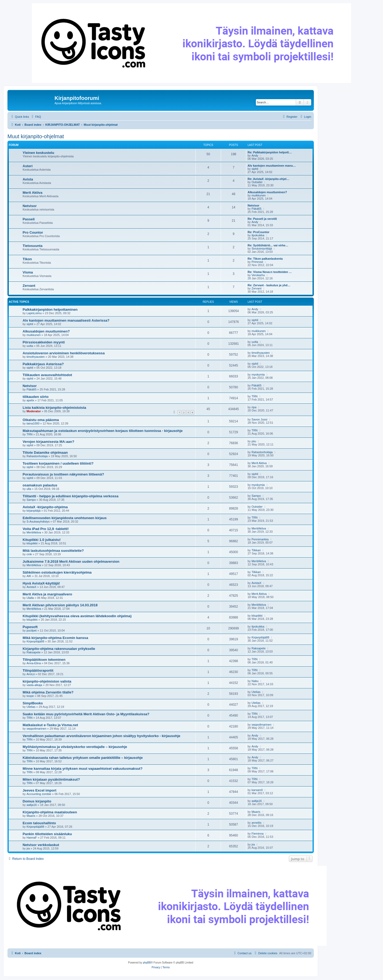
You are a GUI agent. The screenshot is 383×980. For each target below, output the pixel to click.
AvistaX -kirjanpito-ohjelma (45, 507)
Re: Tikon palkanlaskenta (265, 259)
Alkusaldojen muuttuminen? (267, 192)
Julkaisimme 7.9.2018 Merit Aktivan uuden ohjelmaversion (71, 561)
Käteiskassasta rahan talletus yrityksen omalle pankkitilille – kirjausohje (83, 758)
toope (30, 696)
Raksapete (34, 652)
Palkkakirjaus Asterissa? (43, 364)
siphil (255, 169)
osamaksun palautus (40, 485)
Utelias (256, 692)
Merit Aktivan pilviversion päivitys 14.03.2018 (60, 605)
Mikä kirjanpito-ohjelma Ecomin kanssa (55, 638)
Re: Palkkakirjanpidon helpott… (270, 152)
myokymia (258, 375)
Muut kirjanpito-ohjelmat (36, 136)
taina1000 (33, 423)
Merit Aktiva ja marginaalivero (47, 594)
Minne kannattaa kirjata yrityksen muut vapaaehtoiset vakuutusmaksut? (83, 769)
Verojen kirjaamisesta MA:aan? (48, 442)
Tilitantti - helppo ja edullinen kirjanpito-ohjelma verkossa (70, 496)
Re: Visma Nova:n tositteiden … (270, 272)
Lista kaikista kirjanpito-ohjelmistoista (54, 408)
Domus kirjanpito (37, 801)
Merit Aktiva (32, 193)
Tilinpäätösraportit (38, 670)
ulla (29, 489)
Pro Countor (33, 232)
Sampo (31, 500)
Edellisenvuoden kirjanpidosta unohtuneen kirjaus (65, 518)
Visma (28, 272)
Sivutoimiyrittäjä (262, 249)
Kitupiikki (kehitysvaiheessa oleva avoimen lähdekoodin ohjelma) (77, 616)
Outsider (257, 182)
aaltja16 (32, 805)
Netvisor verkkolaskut (41, 845)
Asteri (28, 166)
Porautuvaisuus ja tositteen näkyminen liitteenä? (63, 474)
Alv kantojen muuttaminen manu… (272, 166)
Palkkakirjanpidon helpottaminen (50, 310)
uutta (30, 346)
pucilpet (32, 630)
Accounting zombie (39, 794)
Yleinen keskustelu (38, 153)
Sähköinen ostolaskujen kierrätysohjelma (57, 572)
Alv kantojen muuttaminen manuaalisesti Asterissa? (66, 320)
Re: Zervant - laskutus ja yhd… (269, 285)
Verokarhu (258, 275)
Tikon (27, 259)
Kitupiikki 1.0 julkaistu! (42, 540)
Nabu (255, 681)
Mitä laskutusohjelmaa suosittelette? (53, 551)
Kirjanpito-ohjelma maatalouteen (50, 812)
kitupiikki (32, 543)
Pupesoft (30, 627)
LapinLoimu (34, 313)
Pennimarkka (260, 539)
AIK (29, 576)
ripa (254, 407)
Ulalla (30, 598)
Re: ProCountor (259, 232)
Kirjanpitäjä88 (36, 641)
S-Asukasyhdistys (38, 521)
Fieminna (258, 834)
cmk (29, 554)
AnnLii (31, 674)
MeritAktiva (34, 532)
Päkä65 (257, 209)
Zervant (29, 286)
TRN (255, 396)
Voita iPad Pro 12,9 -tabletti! (46, 529)
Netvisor (30, 206)
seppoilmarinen (37, 729)
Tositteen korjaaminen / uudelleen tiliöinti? (58, 463)
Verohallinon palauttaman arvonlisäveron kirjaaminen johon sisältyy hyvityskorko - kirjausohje (101, 736)
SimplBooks (33, 703)
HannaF (32, 838)
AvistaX (32, 587)
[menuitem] (36, 117)
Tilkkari (256, 550)
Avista (28, 179)
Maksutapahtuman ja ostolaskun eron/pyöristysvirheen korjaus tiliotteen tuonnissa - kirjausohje (103, 431)
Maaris (31, 816)
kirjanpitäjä (34, 511)
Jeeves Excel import (39, 790)
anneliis (257, 823)
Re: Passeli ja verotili (262, 219)
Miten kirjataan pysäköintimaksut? (51, 779)
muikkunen (259, 195)
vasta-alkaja (34, 685)
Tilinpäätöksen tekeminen (44, 660)
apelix (30, 400)
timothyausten (36, 357)
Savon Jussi (259, 419)
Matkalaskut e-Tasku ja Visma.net (50, 725)
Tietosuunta (33, 246)
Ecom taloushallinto (39, 823)
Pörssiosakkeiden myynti (44, 342)
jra (28, 848)
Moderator (34, 411)
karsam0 (257, 790)
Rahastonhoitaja (37, 456)
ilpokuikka (258, 235)
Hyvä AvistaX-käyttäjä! (41, 583)
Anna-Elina (34, 663)
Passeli (29, 219)
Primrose (257, 262)
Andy (255, 155)
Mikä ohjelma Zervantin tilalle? (48, 692)
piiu (254, 441)
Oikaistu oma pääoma (41, 420)
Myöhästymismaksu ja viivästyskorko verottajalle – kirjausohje (75, 747)
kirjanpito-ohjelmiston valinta (47, 681)
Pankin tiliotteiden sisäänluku (47, 834)
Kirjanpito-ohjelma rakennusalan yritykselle (59, 649)
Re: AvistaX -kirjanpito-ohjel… (268, 179)
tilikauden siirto (36, 397)
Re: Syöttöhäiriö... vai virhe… (268, 245)
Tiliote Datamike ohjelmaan (45, 453)
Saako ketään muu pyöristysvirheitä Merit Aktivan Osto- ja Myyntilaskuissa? (86, 714)
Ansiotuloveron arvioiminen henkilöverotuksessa (64, 353)
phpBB (147, 963)
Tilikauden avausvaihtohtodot (47, 375)
